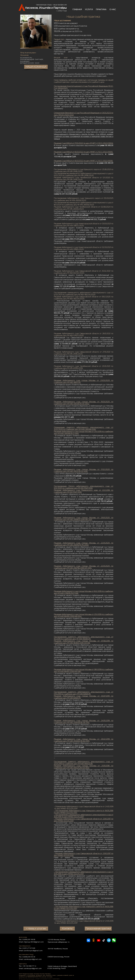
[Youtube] (99, 940)
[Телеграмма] (109, 940)
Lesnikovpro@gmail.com (33, 951)
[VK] (88, 940)
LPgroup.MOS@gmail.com (34, 942)
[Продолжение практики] (98, 929)
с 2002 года (62, 11)
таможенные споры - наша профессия (51, 5)
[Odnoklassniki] (94, 940)
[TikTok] (104, 940)
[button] (89, 9)
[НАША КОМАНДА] (36, 67)
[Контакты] (67, 929)
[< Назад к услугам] (36, 929)
